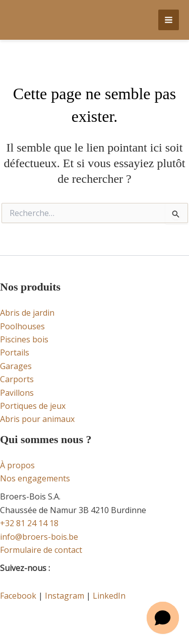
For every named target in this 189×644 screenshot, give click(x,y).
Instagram (65, 596)
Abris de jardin (27, 313)
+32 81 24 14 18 (29, 523)
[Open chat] (163, 618)
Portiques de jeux (33, 406)
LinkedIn (109, 596)
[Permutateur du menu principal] (169, 20)
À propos (17, 465)
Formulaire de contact (41, 550)
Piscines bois (24, 339)
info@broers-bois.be (39, 537)
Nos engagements (35, 478)
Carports (17, 379)
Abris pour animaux (37, 419)
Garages (16, 366)
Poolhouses (22, 326)
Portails (15, 352)
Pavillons (17, 393)
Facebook (18, 596)
